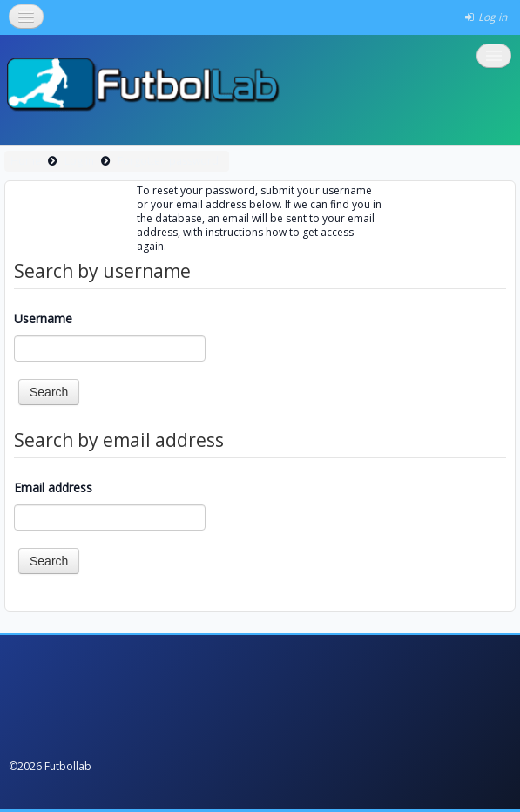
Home (26, 161)
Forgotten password (168, 161)
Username (43, 318)
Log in (79, 161)
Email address (53, 487)
